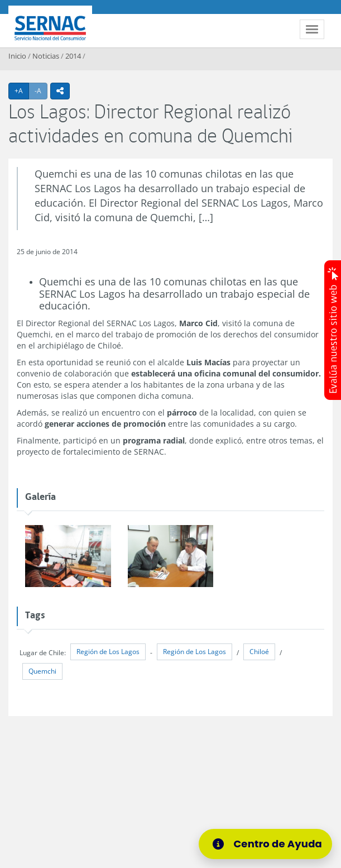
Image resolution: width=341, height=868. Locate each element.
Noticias (46, 56)
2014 (73, 56)
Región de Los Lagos (108, 652)
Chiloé (259, 652)
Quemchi (42, 671)
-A (41, 90)
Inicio (17, 56)
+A (22, 90)
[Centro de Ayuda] (265, 844)
